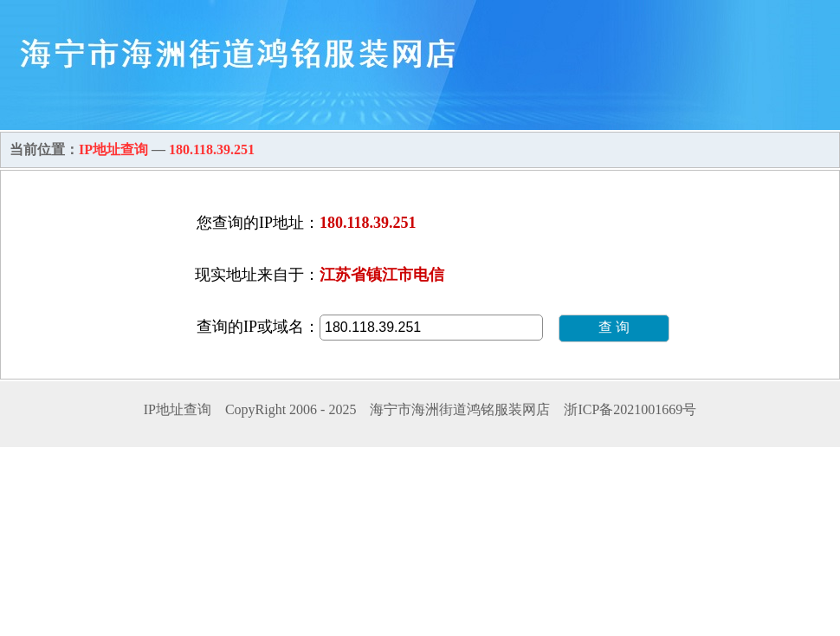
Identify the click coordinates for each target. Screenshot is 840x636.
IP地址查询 (113, 149)
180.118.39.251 (212, 149)
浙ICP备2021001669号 (630, 409)
